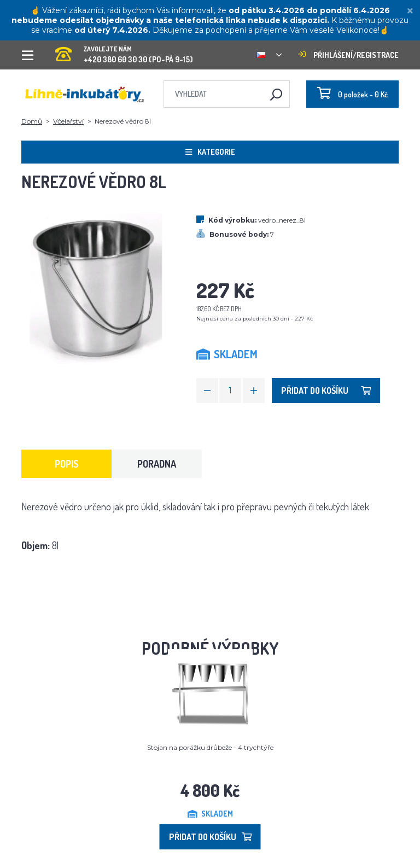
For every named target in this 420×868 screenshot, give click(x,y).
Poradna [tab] (157, 464)
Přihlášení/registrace (348, 55)
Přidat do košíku (326, 391)
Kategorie (210, 152)
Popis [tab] (67, 464)
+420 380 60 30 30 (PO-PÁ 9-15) (124, 51)
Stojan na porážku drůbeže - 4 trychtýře (210, 747)
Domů (32, 121)
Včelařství (68, 121)
